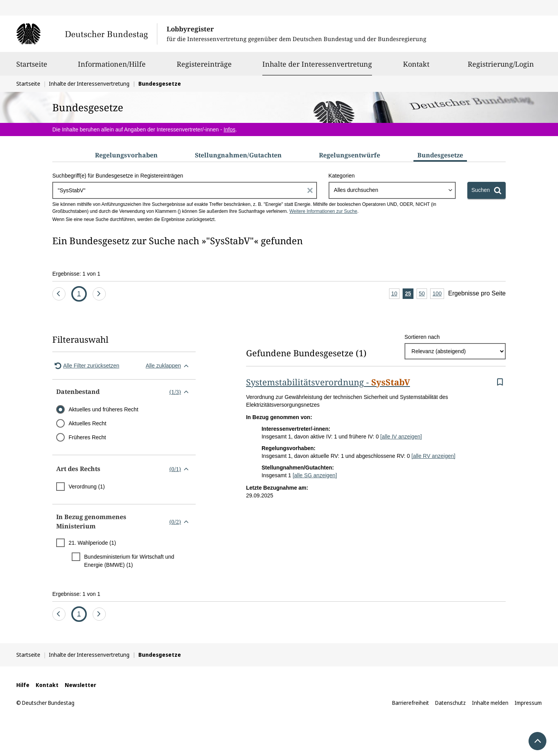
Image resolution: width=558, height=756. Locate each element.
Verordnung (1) (87, 487)
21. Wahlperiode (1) (92, 543)
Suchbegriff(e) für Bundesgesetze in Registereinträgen (118, 176)
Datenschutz (450, 703)
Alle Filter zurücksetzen (86, 366)
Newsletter (80, 685)
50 (423, 294)
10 (396, 294)
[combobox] (392, 190)
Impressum (528, 703)
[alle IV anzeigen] (401, 437)
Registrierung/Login (501, 67)
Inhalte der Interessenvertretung (317, 64)
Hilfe (23, 685)
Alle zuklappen (169, 366)
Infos (229, 129)
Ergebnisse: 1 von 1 (76, 274)
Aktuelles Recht (87, 423)
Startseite (32, 67)
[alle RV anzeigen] (433, 456)
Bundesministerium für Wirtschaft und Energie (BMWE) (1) (129, 561)
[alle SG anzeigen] (315, 475)
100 (438, 294)
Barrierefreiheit (411, 703)
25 (409, 294)
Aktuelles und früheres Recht (103, 409)
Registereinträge (204, 67)
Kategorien (342, 176)
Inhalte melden (490, 703)
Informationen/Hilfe (112, 67)
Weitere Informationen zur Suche (323, 211)
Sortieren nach (422, 337)
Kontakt (416, 67)
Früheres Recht (87, 437)
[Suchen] (487, 190)
